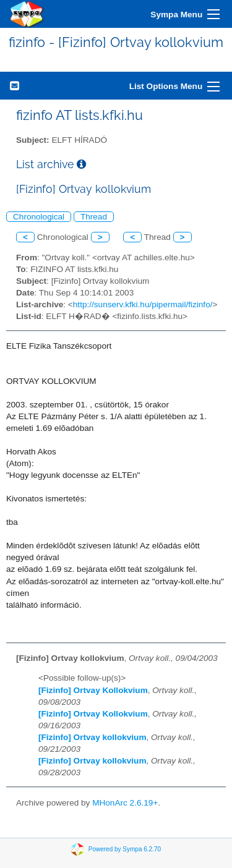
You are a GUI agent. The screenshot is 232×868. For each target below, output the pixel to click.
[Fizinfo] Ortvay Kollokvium (93, 690)
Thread (94, 217)
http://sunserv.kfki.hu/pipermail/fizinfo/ (143, 304)
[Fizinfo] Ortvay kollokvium (92, 737)
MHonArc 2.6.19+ (125, 803)
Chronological (39, 217)
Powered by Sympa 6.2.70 (125, 849)
